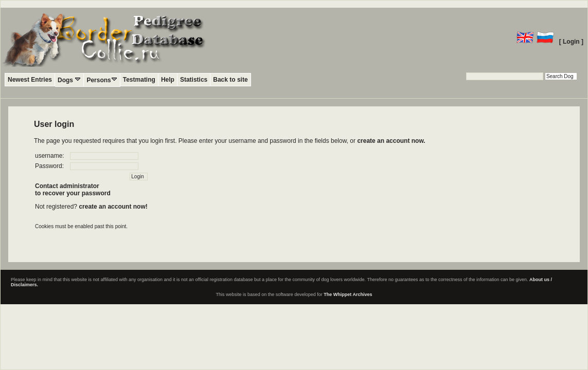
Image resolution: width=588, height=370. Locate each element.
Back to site (230, 80)
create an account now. (391, 141)
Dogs (69, 80)
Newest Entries (30, 80)
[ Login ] (571, 42)
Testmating (139, 80)
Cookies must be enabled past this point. (81, 226)
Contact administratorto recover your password (73, 190)
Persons (102, 80)
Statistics (194, 80)
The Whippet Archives (348, 294)
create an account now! (113, 207)
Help (168, 80)
